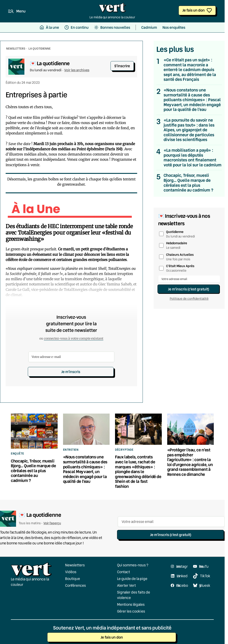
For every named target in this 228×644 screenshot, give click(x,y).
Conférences (75, 585)
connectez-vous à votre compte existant (74, 338)
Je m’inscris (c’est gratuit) (188, 289)
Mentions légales (131, 604)
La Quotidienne (40, 48)
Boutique (73, 579)
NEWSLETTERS (16, 48)
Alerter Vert (126, 585)
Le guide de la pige (132, 579)
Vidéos (71, 572)
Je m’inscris (71, 372)
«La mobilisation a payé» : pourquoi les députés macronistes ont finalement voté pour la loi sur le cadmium (193, 158)
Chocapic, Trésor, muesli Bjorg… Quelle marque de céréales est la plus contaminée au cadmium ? (188, 183)
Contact (123, 572)
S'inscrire (122, 66)
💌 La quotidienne (50, 63)
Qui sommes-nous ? (133, 565)
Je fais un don (194, 10)
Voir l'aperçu (52, 523)
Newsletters (75, 565)
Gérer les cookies (131, 611)
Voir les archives (77, 70)
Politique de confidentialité (189, 299)
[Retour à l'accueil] (112, 9)
